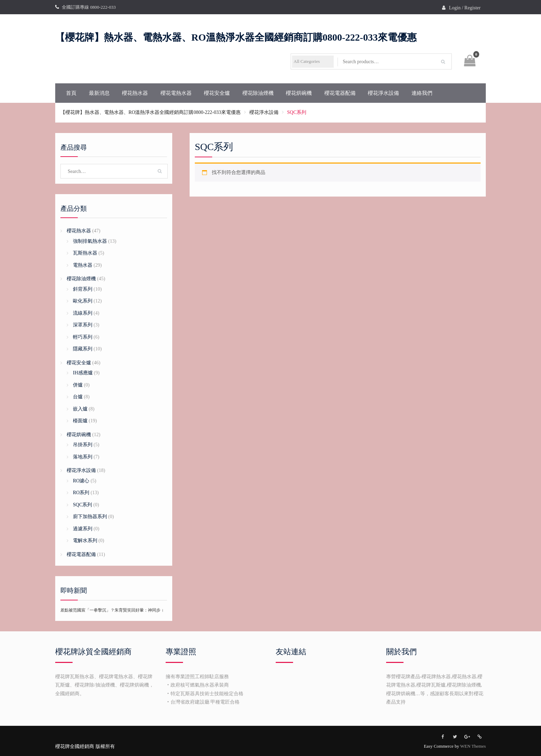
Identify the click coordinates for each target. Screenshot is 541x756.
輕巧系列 (83, 337)
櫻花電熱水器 (176, 93)
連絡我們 (422, 93)
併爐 (78, 385)
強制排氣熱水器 (90, 241)
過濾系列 (83, 529)
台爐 (78, 397)
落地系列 (83, 457)
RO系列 (81, 493)
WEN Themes (473, 746)
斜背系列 (83, 289)
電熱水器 (83, 265)
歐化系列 (83, 301)
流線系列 (83, 313)
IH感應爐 (83, 373)
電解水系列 (85, 541)
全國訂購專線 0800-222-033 (89, 7)
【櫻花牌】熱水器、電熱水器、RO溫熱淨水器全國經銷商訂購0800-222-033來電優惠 (236, 37)
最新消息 (99, 93)
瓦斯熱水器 (85, 253)
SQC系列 (82, 505)
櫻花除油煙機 (258, 93)
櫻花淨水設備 (383, 93)
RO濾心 (81, 481)
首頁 (71, 93)
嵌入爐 (80, 409)
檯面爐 (80, 421)
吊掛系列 (83, 445)
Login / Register (465, 8)
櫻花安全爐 (217, 93)
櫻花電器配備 (340, 93)
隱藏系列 (83, 349)
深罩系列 (83, 325)
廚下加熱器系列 (90, 517)
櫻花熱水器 (135, 93)
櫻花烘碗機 (299, 93)
